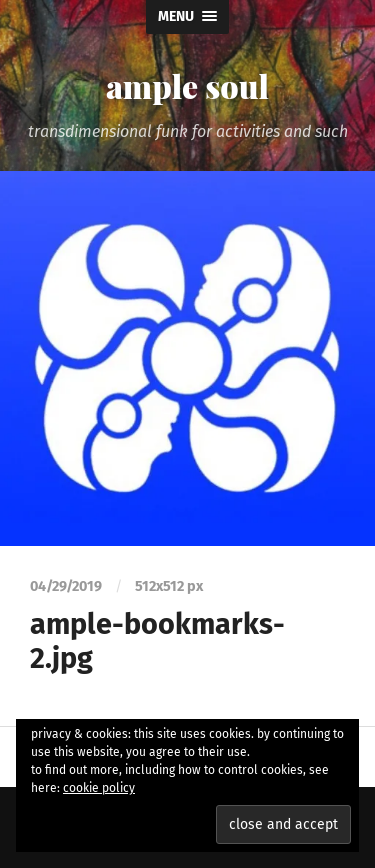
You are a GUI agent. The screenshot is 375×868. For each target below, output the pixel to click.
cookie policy (99, 788)
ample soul (187, 85)
